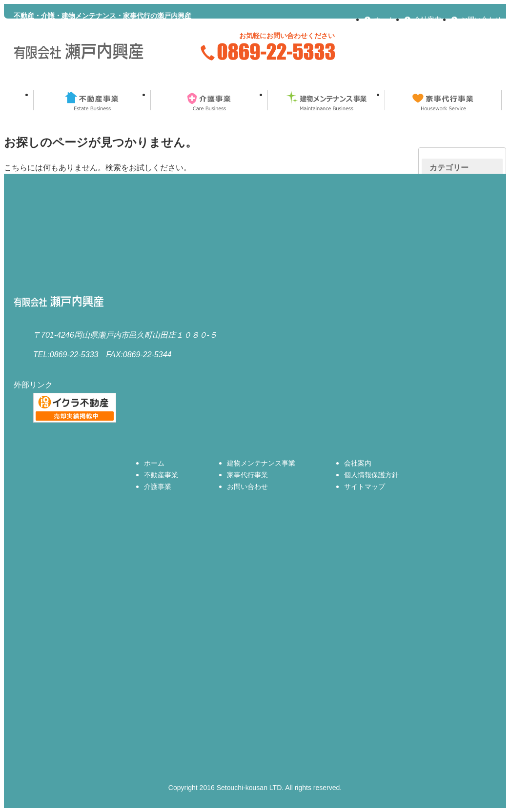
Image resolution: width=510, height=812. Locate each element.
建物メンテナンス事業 (326, 100)
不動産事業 (92, 100)
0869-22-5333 (267, 51)
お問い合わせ (481, 20)
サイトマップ (365, 487)
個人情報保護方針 (371, 475)
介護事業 (209, 100)
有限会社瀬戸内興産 (80, 51)
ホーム (384, 20)
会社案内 (428, 20)
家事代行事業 (443, 100)
